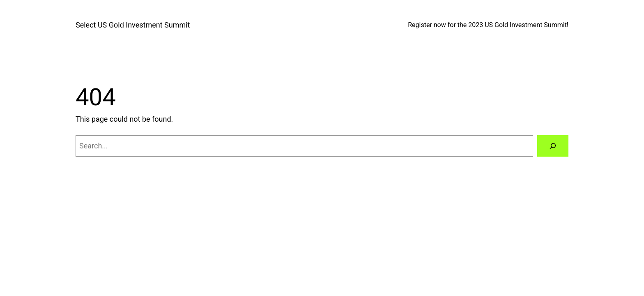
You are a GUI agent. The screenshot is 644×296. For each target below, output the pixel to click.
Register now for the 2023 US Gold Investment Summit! (488, 25)
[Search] (553, 146)
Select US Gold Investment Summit (133, 25)
